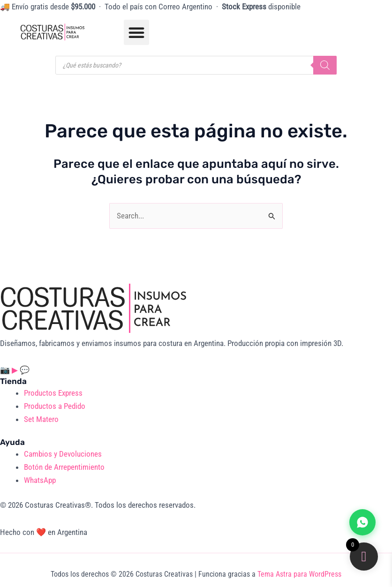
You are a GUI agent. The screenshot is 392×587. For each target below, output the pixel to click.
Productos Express (53, 393)
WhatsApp (40, 480)
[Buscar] (325, 65)
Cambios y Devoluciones (63, 454)
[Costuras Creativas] (94, 308)
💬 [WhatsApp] (25, 370)
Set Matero (41, 419)
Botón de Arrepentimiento (64, 467)
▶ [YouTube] (16, 370)
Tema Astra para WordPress (299, 574)
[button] (136, 32)
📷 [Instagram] (6, 370)
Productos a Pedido (55, 406)
